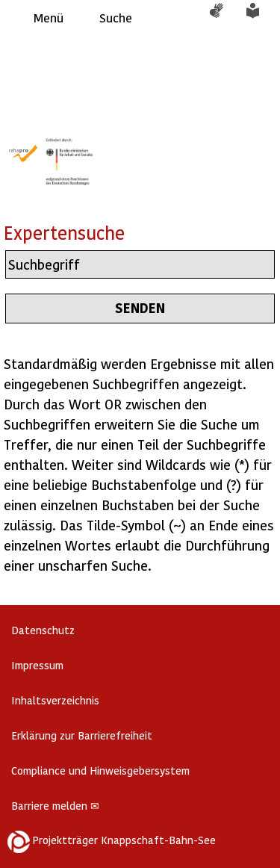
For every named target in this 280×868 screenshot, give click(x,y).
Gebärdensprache (224, 18)
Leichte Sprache (261, 18)
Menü (49, 18)
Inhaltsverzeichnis (55, 700)
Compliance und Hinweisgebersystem (100, 771)
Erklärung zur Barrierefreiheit (82, 735)
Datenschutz (43, 630)
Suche (116, 18)
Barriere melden (55, 806)
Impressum (37, 665)
